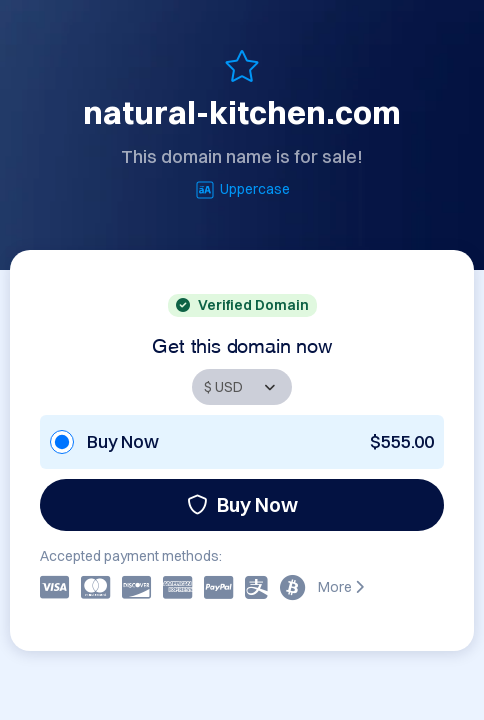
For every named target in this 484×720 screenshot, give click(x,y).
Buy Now (242, 504)
